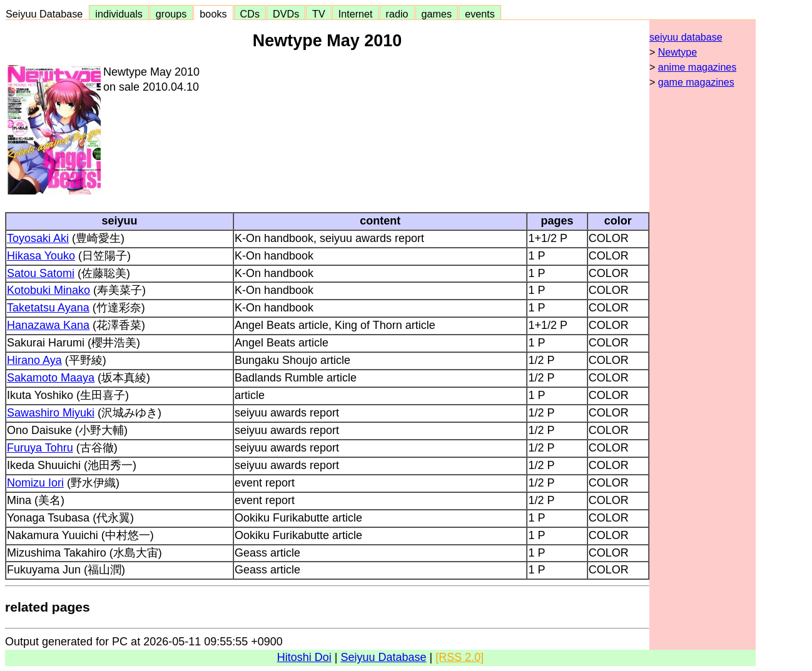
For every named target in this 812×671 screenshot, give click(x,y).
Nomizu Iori (35, 483)
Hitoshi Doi (304, 657)
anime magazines (697, 67)
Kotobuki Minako (48, 290)
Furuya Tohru (40, 448)
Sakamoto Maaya (51, 378)
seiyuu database (686, 37)
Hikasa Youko (41, 256)
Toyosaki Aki (38, 238)
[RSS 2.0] (459, 657)
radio (397, 14)
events (480, 14)
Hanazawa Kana (48, 325)
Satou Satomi (41, 273)
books (213, 14)
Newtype (678, 52)
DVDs (286, 14)
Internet (356, 14)
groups (171, 14)
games (437, 14)
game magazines (696, 82)
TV (318, 14)
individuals (119, 14)
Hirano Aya (34, 360)
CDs (250, 14)
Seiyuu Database (47, 14)
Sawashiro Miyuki (51, 413)
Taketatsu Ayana (48, 308)
